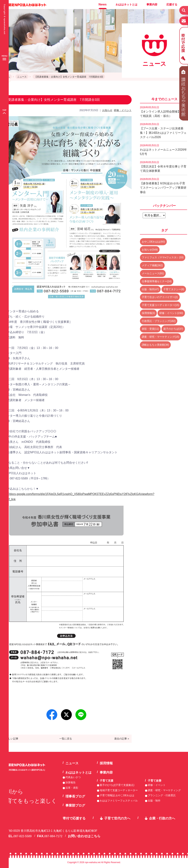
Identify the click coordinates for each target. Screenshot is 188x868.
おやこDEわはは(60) (153, 242)
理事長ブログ (75, 796)
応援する (172, 4)
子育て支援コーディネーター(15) (161, 305)
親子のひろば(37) (173, 329)
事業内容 (152, 4)
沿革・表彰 (72, 788)
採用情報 (106, 763)
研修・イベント (123, 110)
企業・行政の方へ (162, 818)
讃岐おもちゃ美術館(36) (155, 345)
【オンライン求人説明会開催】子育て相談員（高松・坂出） (163, 112)
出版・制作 (154, 801)
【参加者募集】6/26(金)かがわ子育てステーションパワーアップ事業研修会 (163, 186)
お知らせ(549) (150, 250)
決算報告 (71, 782)
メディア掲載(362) (152, 265)
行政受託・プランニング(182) (159, 321)
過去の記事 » (122, 739)
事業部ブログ (75, 805)
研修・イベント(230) (171, 313)
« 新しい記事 (11, 739)
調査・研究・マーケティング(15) (161, 337)
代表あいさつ (73, 777)
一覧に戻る (66, 739)
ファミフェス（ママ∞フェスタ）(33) (163, 257)
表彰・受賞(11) (150, 329)
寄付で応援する (74, 818)
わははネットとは (127, 4)
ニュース (22, 77)
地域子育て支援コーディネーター (119, 790)
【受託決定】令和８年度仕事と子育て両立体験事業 (163, 167)
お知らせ (107, 110)
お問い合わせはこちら (84, 836)
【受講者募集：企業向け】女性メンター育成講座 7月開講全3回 (69, 77)
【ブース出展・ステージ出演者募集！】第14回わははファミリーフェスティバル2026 (163, 131)
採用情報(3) (148, 313)
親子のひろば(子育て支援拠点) (117, 785)
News (103, 4)
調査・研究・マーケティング (164, 790)
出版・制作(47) (150, 289)
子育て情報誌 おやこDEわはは (117, 795)
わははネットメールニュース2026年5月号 (164, 150)
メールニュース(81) (153, 273)
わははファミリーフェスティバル (119, 801)
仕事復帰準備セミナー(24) (157, 281)
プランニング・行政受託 (162, 795)
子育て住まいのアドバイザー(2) (160, 297)
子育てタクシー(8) (174, 289)
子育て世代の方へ (117, 818)
